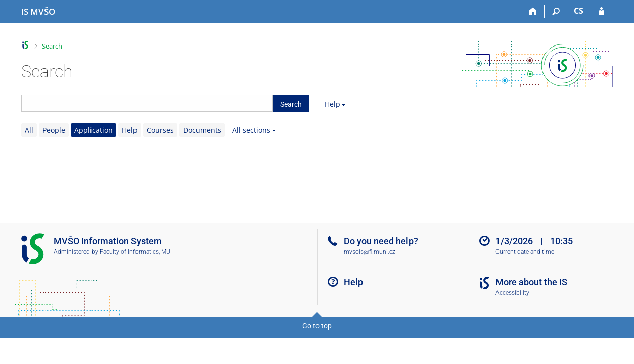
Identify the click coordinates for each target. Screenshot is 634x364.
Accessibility (512, 293)
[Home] (533, 12)
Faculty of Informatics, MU (135, 252)
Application (94, 130)
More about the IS (531, 282)
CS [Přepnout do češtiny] (579, 11)
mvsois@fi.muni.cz (370, 252)
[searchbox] (147, 103)
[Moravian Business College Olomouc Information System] (38, 12)
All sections (251, 130)
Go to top (317, 326)
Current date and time (525, 252)
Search (52, 46)
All (29, 130)
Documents (202, 130)
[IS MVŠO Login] (601, 12)
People (54, 130)
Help (332, 104)
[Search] (556, 12)
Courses (160, 130)
